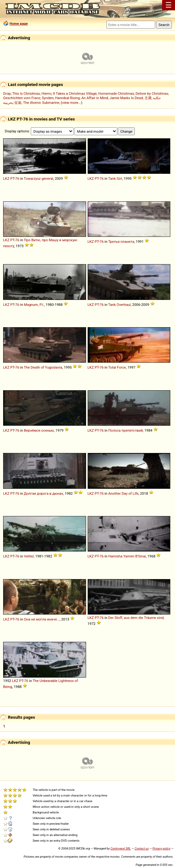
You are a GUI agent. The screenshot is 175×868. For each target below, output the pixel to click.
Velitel (29, 556)
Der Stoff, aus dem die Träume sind (136, 618)
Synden (48, 98)
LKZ (6, 178)
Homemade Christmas (116, 93)
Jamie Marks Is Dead (126, 98)
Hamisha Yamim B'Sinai (127, 556)
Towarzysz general (39, 178)
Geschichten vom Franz (22, 98)
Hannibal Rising (67, 98)
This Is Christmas (26, 93)
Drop (7, 93)
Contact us (142, 848)
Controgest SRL (120, 848)
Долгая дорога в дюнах (44, 493)
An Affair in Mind (95, 98)
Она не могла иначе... (42, 619)
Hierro (46, 93)
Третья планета (121, 242)
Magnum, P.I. (34, 305)
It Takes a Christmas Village (75, 93)
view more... (71, 103)
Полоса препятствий (125, 430)
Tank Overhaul (119, 305)
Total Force (117, 367)
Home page (19, 24)
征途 (18, 103)
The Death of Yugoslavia (43, 367)
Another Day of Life (123, 493)
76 (17, 178)
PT (12, 178)
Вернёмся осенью (39, 430)
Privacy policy (161, 848)
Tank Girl (115, 178)
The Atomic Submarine (41, 103)
